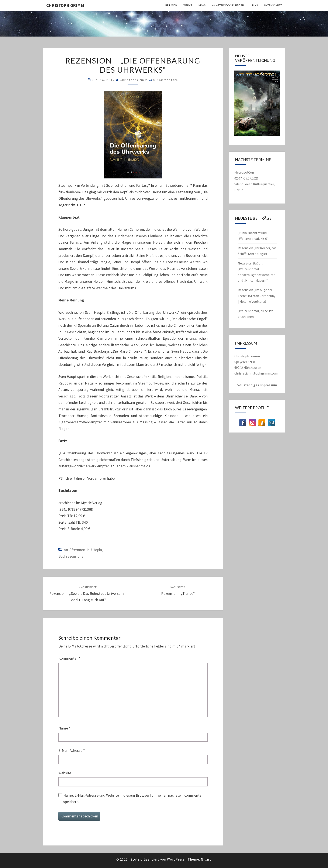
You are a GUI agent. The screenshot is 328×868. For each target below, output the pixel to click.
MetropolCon (244, 172)
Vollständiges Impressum (257, 385)
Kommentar (69, 658)
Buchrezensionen (72, 556)
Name (64, 728)
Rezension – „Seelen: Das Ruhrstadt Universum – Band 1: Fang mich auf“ (88, 594)
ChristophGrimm (134, 80)
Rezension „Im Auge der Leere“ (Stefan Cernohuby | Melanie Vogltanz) (257, 295)
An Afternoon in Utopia (228, 5)
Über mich (170, 5)
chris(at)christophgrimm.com (256, 373)
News (202, 5)
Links (254, 5)
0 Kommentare (166, 80)
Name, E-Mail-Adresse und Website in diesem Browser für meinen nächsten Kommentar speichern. (133, 799)
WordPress (176, 859)
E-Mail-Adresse (72, 750)
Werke (188, 5)
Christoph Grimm (65, 5)
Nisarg (206, 859)
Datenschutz (273, 5)
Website (65, 773)
